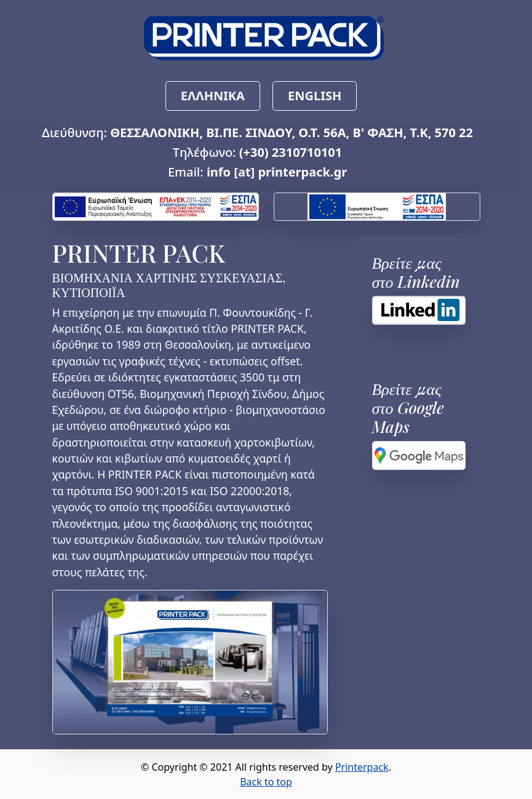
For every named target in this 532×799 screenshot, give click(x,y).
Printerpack (362, 767)
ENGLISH (315, 96)
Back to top (266, 782)
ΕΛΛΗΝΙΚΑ (213, 96)
